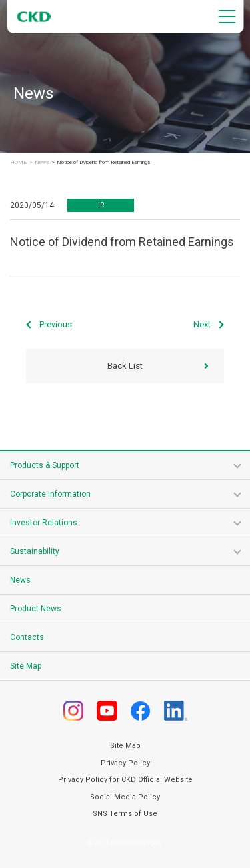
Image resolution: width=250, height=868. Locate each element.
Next (202, 324)
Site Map (26, 666)
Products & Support (45, 465)
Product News (36, 609)
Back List (125, 366)
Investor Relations (44, 523)
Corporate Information (50, 494)
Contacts (27, 637)
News (42, 163)
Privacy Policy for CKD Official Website (125, 780)
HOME (18, 163)
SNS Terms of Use (125, 814)
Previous (56, 324)
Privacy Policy (125, 763)
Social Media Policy (125, 797)
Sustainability (35, 551)
